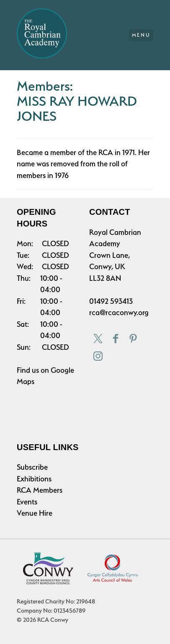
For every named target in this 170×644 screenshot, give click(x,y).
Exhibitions (34, 479)
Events (27, 502)
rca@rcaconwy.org (119, 312)
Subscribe (32, 467)
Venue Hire (35, 513)
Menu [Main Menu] (141, 35)
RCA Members (40, 490)
